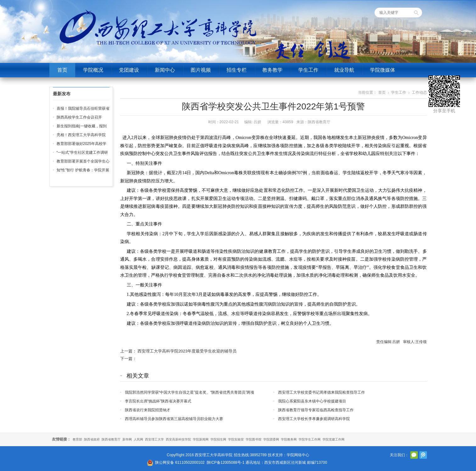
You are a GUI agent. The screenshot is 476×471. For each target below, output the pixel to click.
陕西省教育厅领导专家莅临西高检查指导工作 (316, 410)
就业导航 (344, 70)
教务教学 (272, 70)
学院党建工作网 (333, 439)
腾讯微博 (423, 455)
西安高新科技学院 (178, 439)
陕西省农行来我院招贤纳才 (148, 410)
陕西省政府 (92, 439)
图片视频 (201, 70)
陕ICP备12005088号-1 (226, 463)
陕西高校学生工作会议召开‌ (79, 117)
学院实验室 (236, 439)
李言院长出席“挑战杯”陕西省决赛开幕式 (158, 401)
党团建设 (129, 70)
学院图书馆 (254, 439)
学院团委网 (271, 439)
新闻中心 (165, 70)
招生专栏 (237, 70)
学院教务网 (289, 439)
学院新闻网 (201, 439)
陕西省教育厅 (111, 439)
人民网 (138, 439)
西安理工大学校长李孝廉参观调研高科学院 (314, 419)
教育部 (77, 439)
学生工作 (308, 70)
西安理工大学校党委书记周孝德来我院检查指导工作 (322, 392)
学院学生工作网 (310, 439)
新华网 (127, 439)
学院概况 (93, 70)
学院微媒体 (383, 70)
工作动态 (419, 92)
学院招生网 (218, 439)
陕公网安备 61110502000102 (180, 463)
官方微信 (414, 455)
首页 (62, 70)
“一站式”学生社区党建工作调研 (82, 152)
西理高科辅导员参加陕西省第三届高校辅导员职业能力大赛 (174, 419)
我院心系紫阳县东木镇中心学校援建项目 (312, 401)
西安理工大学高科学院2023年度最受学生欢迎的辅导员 (187, 351)
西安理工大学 (154, 439)
